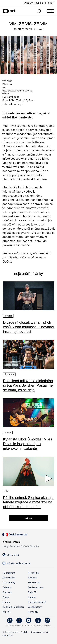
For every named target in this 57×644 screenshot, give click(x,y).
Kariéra (32, 597)
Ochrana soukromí (39, 632)
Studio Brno (34, 582)
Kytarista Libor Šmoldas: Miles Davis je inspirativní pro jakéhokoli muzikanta (28, 444)
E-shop (6, 602)
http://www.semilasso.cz (17, 90)
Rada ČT (32, 592)
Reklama (33, 578)
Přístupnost (8, 635)
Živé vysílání (9, 578)
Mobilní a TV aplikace (13, 607)
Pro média (33, 573)
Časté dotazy (35, 607)
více (29, 518)
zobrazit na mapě (13, 104)
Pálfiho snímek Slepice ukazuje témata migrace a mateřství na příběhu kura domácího (28, 502)
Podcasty (7, 592)
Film (7, 491)
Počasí (6, 597)
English (24, 632)
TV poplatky (9, 582)
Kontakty (33, 612)
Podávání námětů (37, 602)
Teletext (7, 587)
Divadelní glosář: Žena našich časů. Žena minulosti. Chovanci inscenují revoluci (28, 327)
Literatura (9, 374)
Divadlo (8, 316)
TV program (9, 573)
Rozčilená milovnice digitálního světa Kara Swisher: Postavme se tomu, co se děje (28, 385)
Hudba (8, 433)
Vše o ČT (7, 612)
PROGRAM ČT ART (39, 3)
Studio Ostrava (36, 587)
